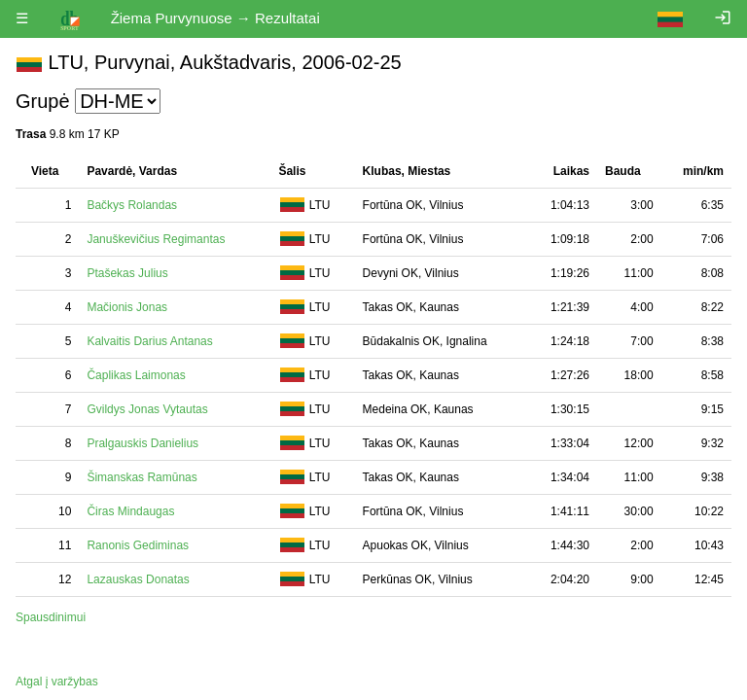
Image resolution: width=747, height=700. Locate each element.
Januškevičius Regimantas (156, 239)
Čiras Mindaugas (130, 511)
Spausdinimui (51, 617)
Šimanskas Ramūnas (142, 477)
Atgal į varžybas (57, 682)
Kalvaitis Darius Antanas (149, 341)
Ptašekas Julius (127, 273)
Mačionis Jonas (127, 307)
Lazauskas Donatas (138, 579)
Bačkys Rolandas (132, 205)
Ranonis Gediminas (138, 545)
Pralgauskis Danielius (142, 443)
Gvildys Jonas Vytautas (147, 409)
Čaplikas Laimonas (136, 375)
